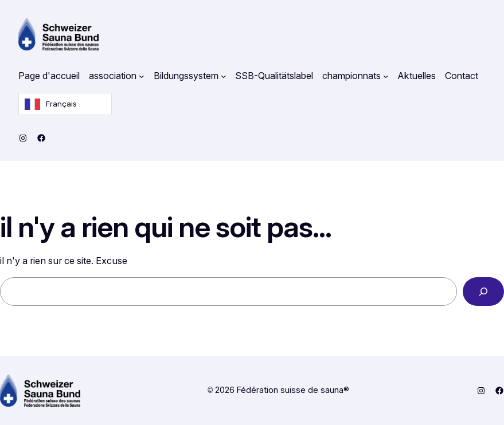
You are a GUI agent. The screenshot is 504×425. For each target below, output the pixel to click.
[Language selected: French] (65, 104)
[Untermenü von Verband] (142, 76)
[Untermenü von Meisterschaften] (386, 76)
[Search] (483, 292)
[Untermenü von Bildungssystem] (224, 76)
